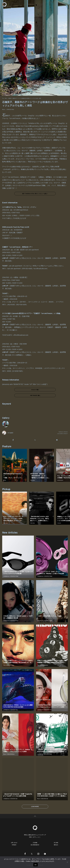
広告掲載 (35, 843)
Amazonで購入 (35, 390)
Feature (7, 446)
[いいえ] (67, 862)
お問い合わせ (14, 843)
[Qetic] (35, 828)
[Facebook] (25, 854)
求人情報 (56, 843)
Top (3, 98)
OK (35, 865)
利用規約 (14, 845)
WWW (9, 371)
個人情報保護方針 (35, 845)
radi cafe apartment (14, 269)
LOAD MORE (35, 807)
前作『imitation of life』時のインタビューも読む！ (35, 194)
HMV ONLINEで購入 (35, 395)
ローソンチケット (34, 302)
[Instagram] (38, 854)
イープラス (60, 302)
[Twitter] (32, 854)
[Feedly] (45, 854)
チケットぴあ (7, 302)
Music (6, 98)
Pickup (6, 489)
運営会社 (56, 845)
